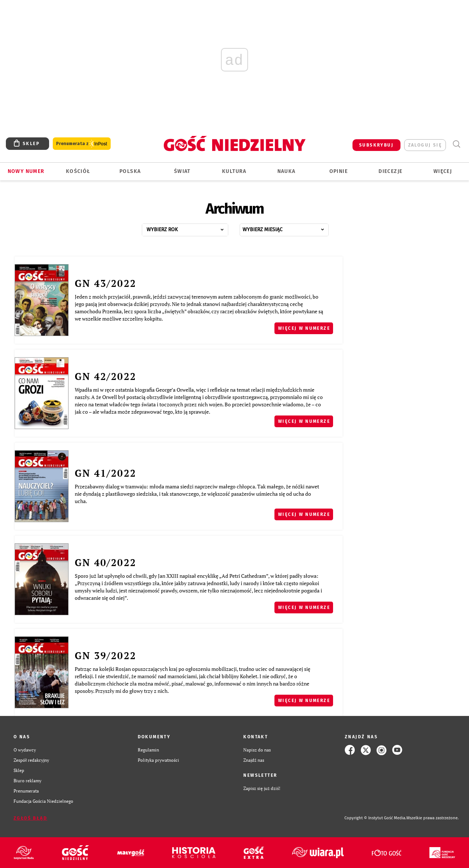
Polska (130, 171)
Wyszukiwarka (456, 144)
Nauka (287, 171)
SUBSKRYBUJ (376, 145)
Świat (182, 171)
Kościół (78, 171)
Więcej (443, 171)
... (193, 228)
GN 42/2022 (106, 376)
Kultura (234, 171)
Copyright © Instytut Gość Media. (375, 818)
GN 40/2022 (106, 562)
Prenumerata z (82, 144)
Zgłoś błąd (30, 818)
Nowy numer (26, 171)
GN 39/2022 (106, 655)
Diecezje (390, 171)
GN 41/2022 (106, 473)
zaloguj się (425, 145)
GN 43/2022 (106, 283)
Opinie (339, 171)
